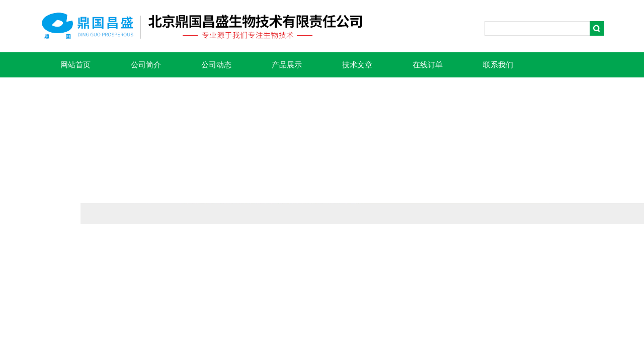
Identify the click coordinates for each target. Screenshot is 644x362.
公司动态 (216, 65)
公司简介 (146, 65)
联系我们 (498, 65)
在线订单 (428, 65)
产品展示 (287, 65)
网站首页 (75, 65)
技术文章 (357, 65)
